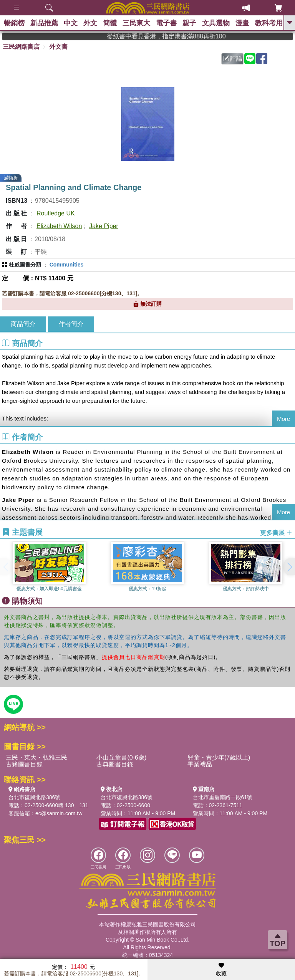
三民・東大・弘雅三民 (36, 757)
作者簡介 (71, 324)
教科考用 (269, 23)
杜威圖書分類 (25, 265)
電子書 (166, 23)
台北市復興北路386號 (34, 797)
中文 (71, 23)
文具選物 (216, 23)
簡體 (110, 23)
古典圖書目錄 (115, 764)
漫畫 (242, 23)
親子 (189, 23)
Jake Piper (104, 226)
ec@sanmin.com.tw (59, 813)
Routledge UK (56, 213)
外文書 (58, 47)
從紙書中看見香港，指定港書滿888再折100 (178, 36)
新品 (44, 23)
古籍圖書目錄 (24, 764)
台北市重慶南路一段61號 (223, 797)
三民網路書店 (21, 47)
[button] (289, 567)
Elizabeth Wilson (59, 226)
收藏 (221, 970)
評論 (233, 59)
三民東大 (136, 23)
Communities (67, 265)
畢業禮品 (200, 764)
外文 (90, 23)
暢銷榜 (14, 23)
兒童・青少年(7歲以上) (219, 757)
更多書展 (276, 532)
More (283, 419)
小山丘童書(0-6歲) (121, 757)
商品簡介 (23, 324)
